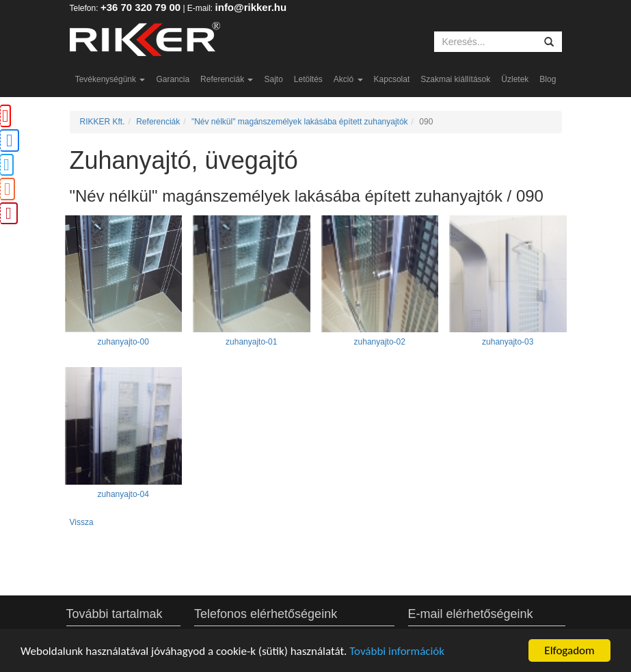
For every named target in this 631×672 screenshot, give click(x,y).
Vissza (82, 522)
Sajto (273, 79)
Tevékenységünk (110, 79)
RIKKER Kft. (103, 122)
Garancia (173, 79)
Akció (348, 79)
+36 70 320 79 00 (140, 7)
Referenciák (227, 79)
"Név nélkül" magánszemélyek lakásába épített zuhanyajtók (300, 122)
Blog (548, 79)
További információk (397, 651)
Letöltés (308, 79)
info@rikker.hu (251, 7)
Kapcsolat (392, 79)
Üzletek (515, 79)
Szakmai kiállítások (455, 79)
